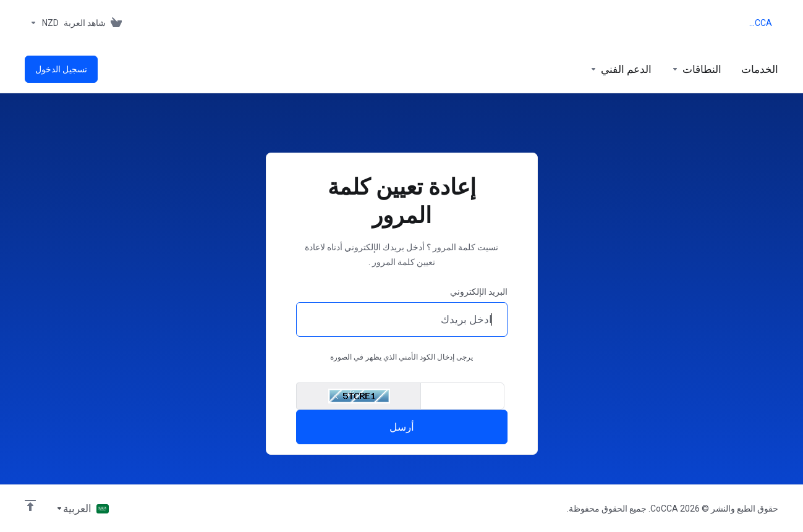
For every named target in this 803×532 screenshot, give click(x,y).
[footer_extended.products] (760, 69)
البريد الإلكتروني (479, 292)
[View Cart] (95, 23)
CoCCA (759, 23)
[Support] (621, 69)
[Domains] (696, 69)
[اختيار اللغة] (82, 509)
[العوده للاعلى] (30, 505)
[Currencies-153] (42, 23)
